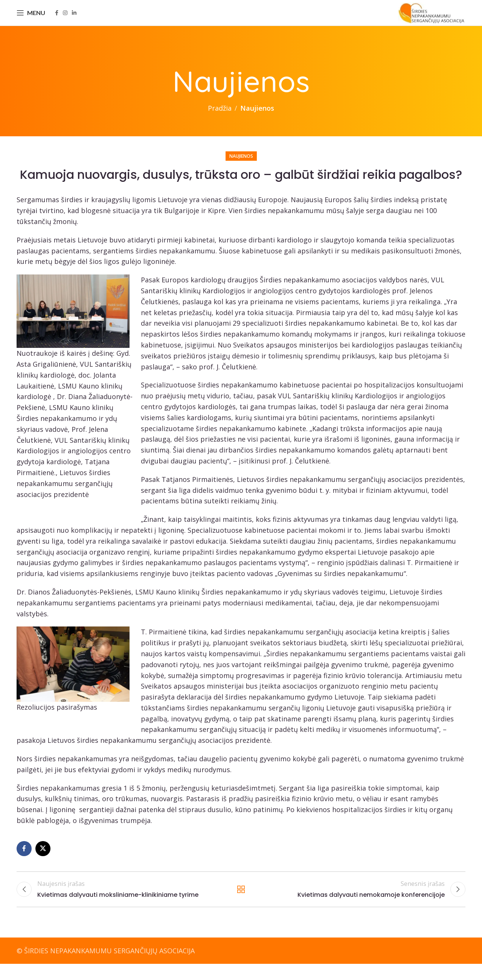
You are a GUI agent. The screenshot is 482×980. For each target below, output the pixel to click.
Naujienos (257, 120)
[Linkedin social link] (74, 19)
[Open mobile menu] (31, 19)
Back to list (241, 903)
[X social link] (43, 861)
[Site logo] (428, 18)
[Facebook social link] (57, 19)
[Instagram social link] (65, 19)
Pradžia (220, 120)
